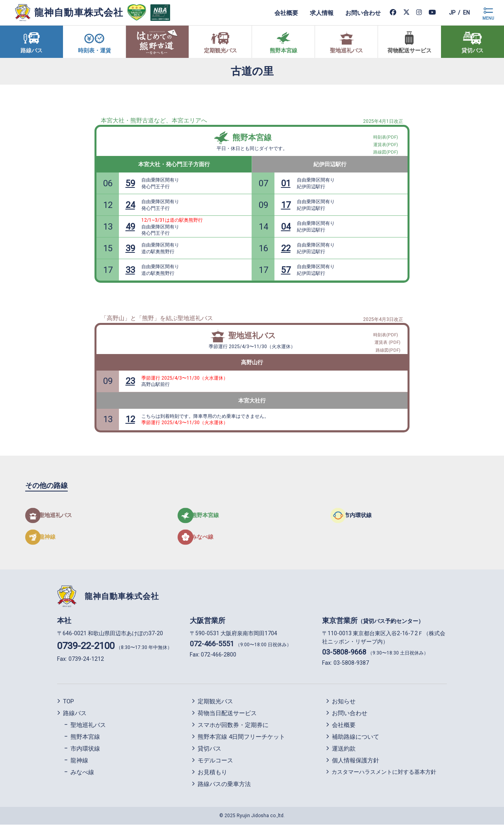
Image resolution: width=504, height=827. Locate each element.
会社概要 (279, 13)
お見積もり (212, 775)
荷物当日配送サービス (227, 716)
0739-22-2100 (86, 648)
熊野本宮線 (252, 137)
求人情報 (314, 13)
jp (446, 12)
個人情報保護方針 (356, 763)
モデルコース (215, 763)
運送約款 (344, 751)
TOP (69, 704)
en (464, 12)
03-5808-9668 (344, 654)
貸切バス (209, 751)
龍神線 (79, 763)
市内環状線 (85, 751)
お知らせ (344, 704)
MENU (488, 18)
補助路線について (356, 740)
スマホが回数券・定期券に (233, 728)
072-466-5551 (212, 646)
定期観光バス (215, 704)
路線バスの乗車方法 (224, 787)
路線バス (75, 716)
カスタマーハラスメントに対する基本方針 (384, 775)
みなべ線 (82, 775)
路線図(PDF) (388, 349)
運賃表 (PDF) (388, 339)
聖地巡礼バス (252, 336)
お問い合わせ (356, 13)
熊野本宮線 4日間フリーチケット (241, 740)
